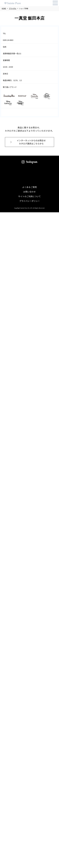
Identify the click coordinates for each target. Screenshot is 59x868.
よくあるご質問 (29, 187)
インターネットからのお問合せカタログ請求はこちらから (31, 142)
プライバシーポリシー (30, 201)
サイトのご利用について (29, 196)
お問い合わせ (29, 192)
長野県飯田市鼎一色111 (13, 54)
